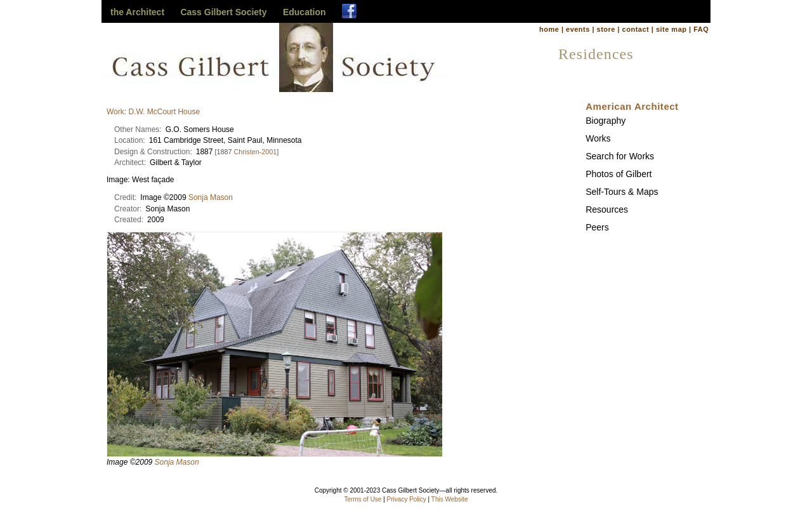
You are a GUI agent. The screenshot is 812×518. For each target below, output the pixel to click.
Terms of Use (363, 499)
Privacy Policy (407, 499)
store (606, 29)
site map (671, 29)
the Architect (137, 12)
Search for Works (620, 156)
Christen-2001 (255, 152)
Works (598, 138)
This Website (450, 499)
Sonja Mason (211, 197)
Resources (607, 209)
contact (636, 29)
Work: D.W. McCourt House (153, 112)
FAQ (701, 29)
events (578, 29)
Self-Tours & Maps (622, 192)
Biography (606, 121)
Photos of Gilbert (619, 174)
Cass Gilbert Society (223, 12)
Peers (597, 227)
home (549, 29)
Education (304, 12)
